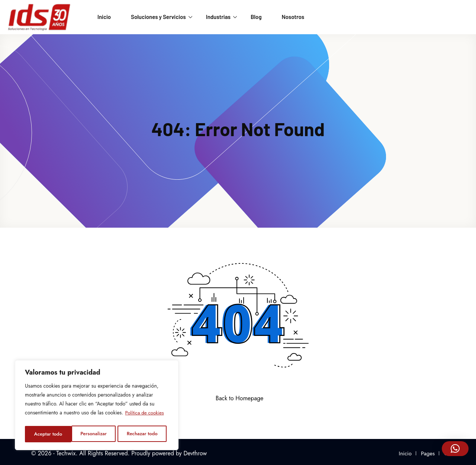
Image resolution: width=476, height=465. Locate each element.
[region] (97, 407)
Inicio (104, 17)
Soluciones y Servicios (162, 17)
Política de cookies (146, 416)
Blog (256, 17)
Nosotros (293, 17)
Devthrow (195, 453)
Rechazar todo (96, 434)
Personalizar (47, 434)
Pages (428, 453)
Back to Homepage (238, 398)
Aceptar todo (146, 434)
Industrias (221, 17)
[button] (455, 449)
